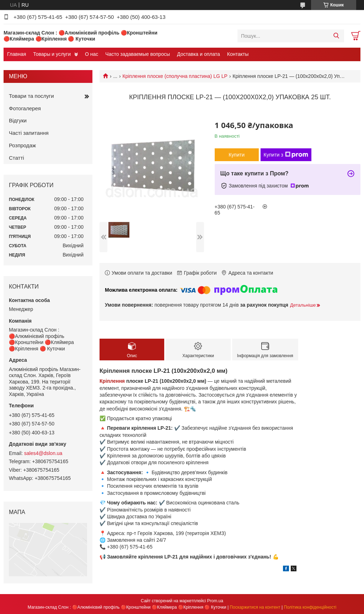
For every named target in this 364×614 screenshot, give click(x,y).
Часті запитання (29, 133)
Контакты (238, 54)
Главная (17, 54)
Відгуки (18, 120)
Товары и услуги (52, 54)
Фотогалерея (25, 108)
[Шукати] (336, 36)
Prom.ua (215, 601)
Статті (17, 158)
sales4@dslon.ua (43, 453)
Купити (237, 155)
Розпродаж (22, 145)
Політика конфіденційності (310, 607)
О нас (92, 54)
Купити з (286, 155)
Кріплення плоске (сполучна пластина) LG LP (175, 76)
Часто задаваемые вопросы (138, 54)
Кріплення (112, 381)
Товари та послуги (31, 96)
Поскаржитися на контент (255, 607)
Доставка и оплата (199, 54)
